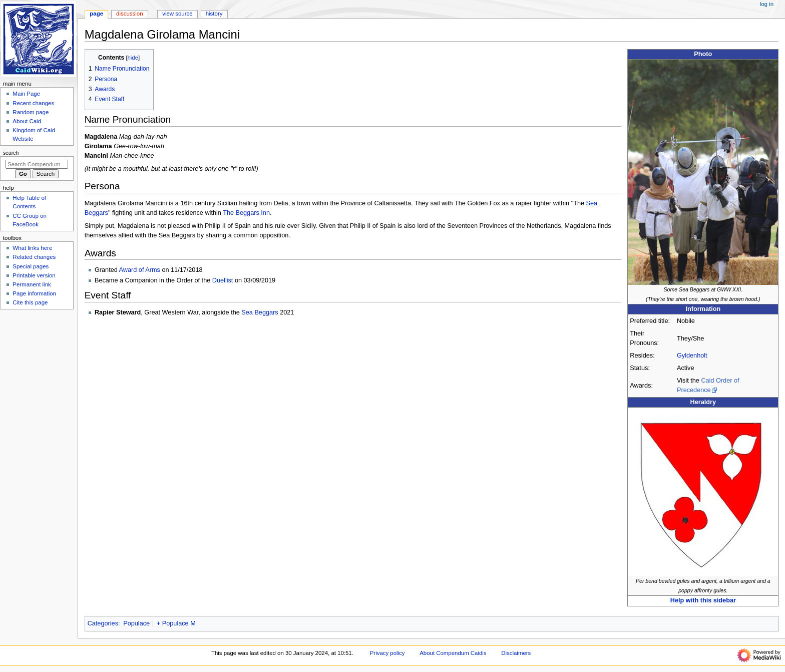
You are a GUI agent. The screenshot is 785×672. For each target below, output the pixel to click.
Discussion (129, 14)
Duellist (223, 280)
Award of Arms (140, 270)
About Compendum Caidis (453, 653)
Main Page (26, 94)
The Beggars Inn (246, 213)
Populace (136, 623)
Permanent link (32, 284)
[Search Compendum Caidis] (37, 164)
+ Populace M (176, 623)
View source (177, 14)
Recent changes (33, 103)
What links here (32, 248)
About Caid (27, 121)
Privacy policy (387, 653)
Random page (31, 112)
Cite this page (30, 302)
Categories (103, 623)
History (214, 14)
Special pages (31, 266)
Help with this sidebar (703, 600)
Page (96, 14)
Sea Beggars (260, 312)
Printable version (34, 275)
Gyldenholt (692, 356)
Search (11, 153)
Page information (34, 293)
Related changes (34, 257)
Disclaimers (516, 653)
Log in (767, 4)
